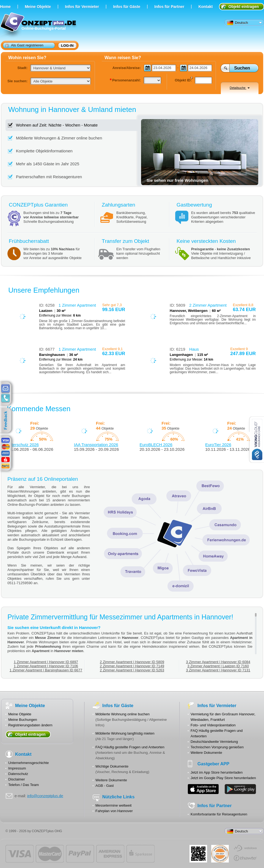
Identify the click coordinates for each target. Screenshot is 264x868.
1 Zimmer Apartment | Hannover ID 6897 (46, 662)
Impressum (17, 768)
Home (5, 7)
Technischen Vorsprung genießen (217, 747)
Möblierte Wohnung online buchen (123, 714)
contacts (5, 398)
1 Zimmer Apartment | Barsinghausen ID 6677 (46, 670)
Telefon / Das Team (24, 785)
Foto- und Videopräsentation (213, 725)
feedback (7, 421)
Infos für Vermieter (82, 7)
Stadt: (22, 68)
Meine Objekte (38, 7)
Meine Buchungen (23, 720)
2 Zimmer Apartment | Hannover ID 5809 (132, 662)
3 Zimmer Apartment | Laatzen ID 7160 (218, 666)
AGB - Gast (105, 786)
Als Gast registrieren (24, 45)
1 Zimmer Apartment (77, 305)
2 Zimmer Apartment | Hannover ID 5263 (132, 670)
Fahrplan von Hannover (114, 811)
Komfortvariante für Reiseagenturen (219, 814)
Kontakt (205, 7)
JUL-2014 (220, 854)
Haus (194, 349)
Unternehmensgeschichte (28, 763)
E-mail (5, 389)
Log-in (67, 46)
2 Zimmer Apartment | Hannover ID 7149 (132, 666)
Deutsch (238, 23)
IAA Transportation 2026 (96, 445)
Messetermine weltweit (114, 805)
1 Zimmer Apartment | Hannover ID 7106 (46, 666)
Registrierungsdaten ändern (30, 725)
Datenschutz (18, 774)
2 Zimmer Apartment (208, 305)
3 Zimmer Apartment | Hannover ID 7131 (218, 670)
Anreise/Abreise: (127, 68)
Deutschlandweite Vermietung (214, 742)
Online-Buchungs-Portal (39, 25)
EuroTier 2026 (218, 445)
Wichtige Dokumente (112, 766)
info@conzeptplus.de (45, 796)
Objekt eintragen (244, 7)
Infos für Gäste (127, 7)
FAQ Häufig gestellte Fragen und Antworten (130, 747)
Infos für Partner (169, 7)
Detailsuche (240, 88)
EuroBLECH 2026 (156, 445)
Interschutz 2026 (24, 445)
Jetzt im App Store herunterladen (217, 772)
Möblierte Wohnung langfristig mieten (125, 733)
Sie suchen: (17, 81)
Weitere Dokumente (111, 780)
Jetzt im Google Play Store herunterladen (223, 778)
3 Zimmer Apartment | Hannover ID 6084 (218, 662)
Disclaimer (17, 779)
